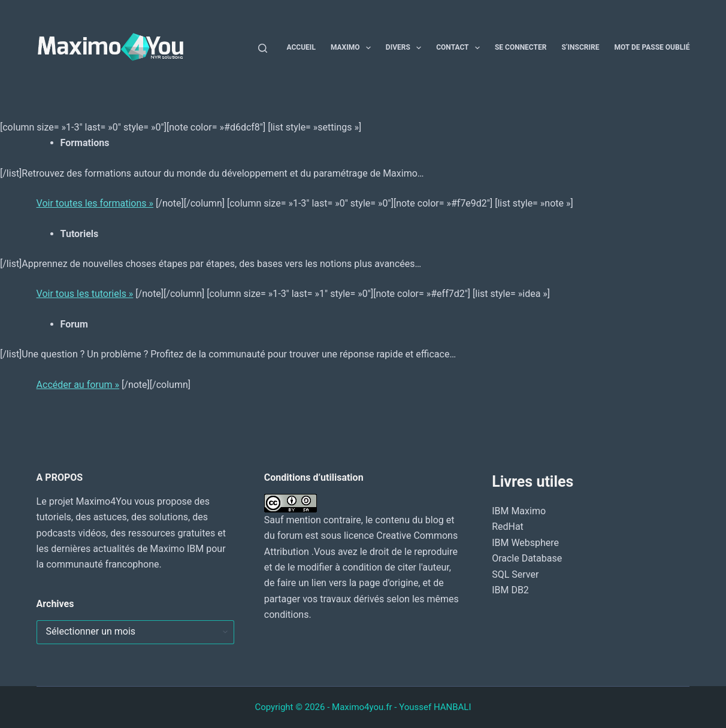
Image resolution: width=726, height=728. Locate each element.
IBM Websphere (525, 543)
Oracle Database (527, 558)
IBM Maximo (519, 511)
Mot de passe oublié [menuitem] (652, 47)
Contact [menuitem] (460, 48)
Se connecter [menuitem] (521, 47)
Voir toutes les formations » (95, 203)
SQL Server (515, 574)
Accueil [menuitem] (301, 47)
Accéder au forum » (78, 385)
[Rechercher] (263, 48)
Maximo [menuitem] (353, 48)
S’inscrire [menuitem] (580, 47)
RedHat (508, 527)
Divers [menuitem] (406, 48)
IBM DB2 (510, 590)
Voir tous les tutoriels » (85, 294)
